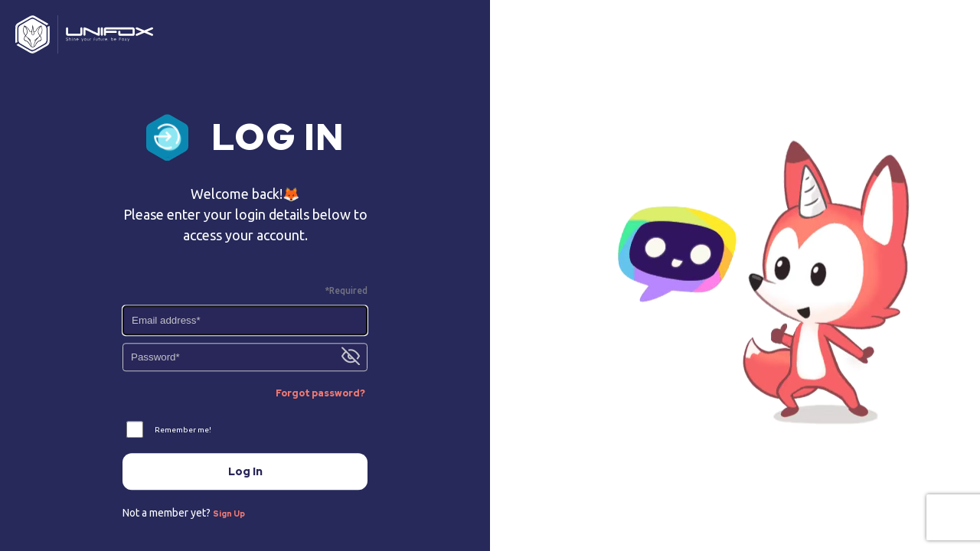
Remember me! (183, 430)
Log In (245, 471)
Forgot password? (320, 394)
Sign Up (229, 515)
